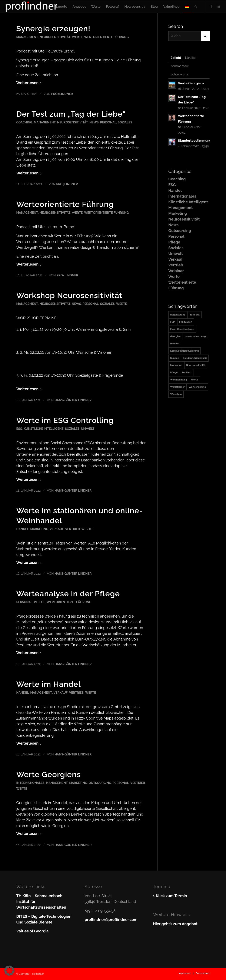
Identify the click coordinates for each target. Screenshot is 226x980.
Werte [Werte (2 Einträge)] (195, 380)
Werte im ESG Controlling (65, 420)
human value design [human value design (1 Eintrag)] (196, 336)
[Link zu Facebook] (212, 6)
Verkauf (57, 529)
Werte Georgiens (49, 774)
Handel (23, 529)
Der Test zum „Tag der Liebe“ (71, 114)
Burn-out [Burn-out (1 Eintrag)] (194, 315)
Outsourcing (100, 783)
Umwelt (88, 429)
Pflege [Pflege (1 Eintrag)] (174, 373)
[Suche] (196, 7)
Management (27, 37)
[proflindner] (31, 7)
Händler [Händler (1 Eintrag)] (175, 344)
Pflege (39, 602)
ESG (19, 429)
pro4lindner (62, 94)
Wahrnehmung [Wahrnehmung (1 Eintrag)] (179, 380)
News (94, 122)
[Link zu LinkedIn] (218, 6)
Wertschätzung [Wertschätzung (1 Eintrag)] (197, 387)
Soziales (125, 122)
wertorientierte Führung (106, 37)
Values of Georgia (33, 931)
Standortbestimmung (195, 141)
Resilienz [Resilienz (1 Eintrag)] (187, 373)
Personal (108, 122)
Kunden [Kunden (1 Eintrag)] (175, 358)
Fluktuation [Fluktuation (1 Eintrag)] (186, 322)
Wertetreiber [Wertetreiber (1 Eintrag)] (177, 387)
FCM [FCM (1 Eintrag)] (173, 322)
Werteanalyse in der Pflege (68, 594)
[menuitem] (61, 7)
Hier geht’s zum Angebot (175, 924)
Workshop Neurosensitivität (69, 295)
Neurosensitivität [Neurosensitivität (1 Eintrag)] (196, 365)
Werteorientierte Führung (65, 204)
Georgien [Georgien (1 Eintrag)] (175, 336)
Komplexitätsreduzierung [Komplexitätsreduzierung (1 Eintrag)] (185, 351)
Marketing (39, 529)
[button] (9, 971)
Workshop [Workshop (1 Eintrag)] (176, 394)
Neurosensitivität (55, 37)
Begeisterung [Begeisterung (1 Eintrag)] (178, 315)
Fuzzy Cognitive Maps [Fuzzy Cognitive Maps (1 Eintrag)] (182, 329)
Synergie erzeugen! (53, 28)
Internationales (30, 783)
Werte (77, 37)
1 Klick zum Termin (170, 896)
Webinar (176, 271)
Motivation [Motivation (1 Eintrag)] (176, 365)
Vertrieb (72, 529)
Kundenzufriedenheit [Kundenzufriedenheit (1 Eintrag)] (195, 358)
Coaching (24, 122)
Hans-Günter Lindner (73, 400)
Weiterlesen (29, 83)
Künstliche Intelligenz (44, 429)
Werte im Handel (49, 684)
